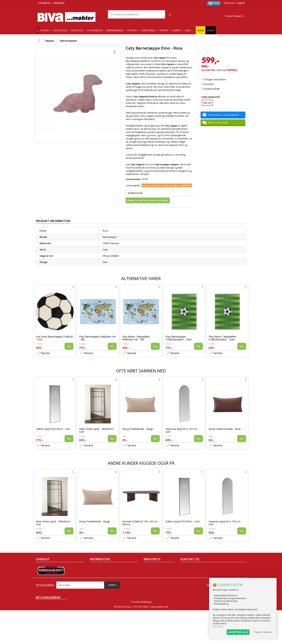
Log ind (241, 3)
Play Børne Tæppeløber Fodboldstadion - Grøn (222, 338)
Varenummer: (134, 179)
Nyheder (41, 577)
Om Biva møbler (98, 572)
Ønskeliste (58, 3)
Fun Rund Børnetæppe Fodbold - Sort (54, 338)
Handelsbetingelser (101, 567)
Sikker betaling (98, 577)
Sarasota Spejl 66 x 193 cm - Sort (182, 430)
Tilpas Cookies (263, 632)
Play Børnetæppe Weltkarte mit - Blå (97, 338)
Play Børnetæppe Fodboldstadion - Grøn (179, 338)
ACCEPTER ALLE (238, 632)
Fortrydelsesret (98, 591)
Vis (69, 346)
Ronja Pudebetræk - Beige (138, 429)
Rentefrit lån (96, 586)
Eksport (94, 581)
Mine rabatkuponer (154, 586)
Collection (41, 572)
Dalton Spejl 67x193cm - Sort (53, 429)
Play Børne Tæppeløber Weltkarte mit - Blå (136, 338)
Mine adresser (152, 577)
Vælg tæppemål (211, 97)
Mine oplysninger (153, 581)
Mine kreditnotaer (153, 572)
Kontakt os (45, 3)
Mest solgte (42, 581)
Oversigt (40, 591)
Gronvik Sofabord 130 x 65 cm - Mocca (141, 523)
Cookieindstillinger (141, 636)
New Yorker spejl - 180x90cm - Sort (97, 430)
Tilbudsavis (42, 567)
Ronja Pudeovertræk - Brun (225, 429)
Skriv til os (187, 592)
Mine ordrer (150, 567)
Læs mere (218, 626)
